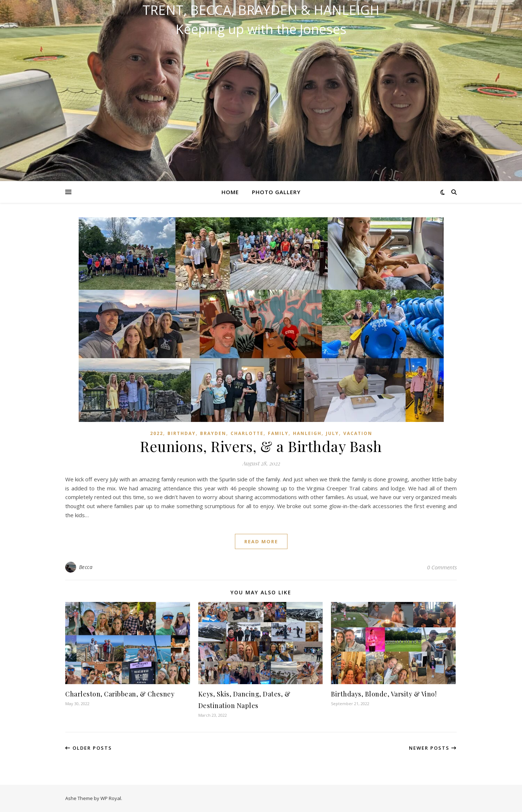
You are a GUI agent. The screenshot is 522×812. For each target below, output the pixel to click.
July (332, 433)
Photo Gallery (276, 192)
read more (261, 541)
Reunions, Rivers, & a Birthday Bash (261, 446)
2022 (157, 433)
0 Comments (442, 567)
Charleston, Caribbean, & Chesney (120, 694)
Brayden (213, 433)
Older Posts (89, 748)
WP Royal (111, 798)
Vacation (358, 433)
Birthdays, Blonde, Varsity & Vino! (384, 694)
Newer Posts (433, 748)
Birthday (182, 433)
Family (278, 433)
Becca (86, 567)
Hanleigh (307, 433)
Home (230, 192)
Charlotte (247, 433)
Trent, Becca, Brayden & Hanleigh (261, 10)
